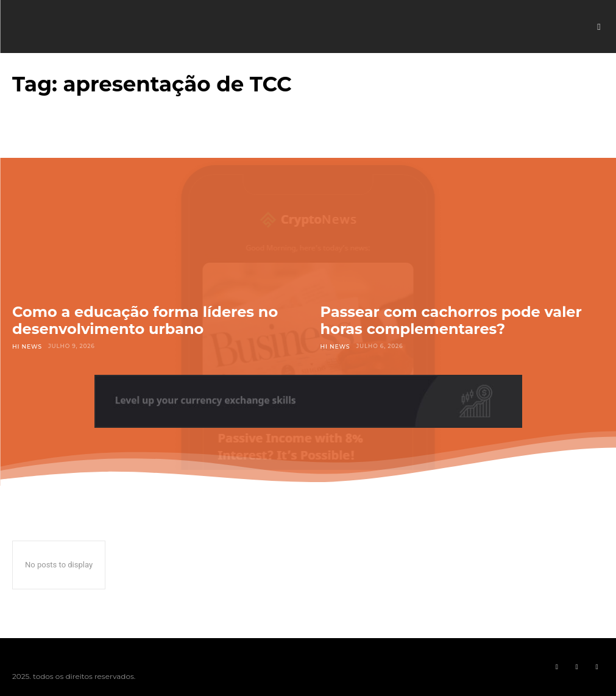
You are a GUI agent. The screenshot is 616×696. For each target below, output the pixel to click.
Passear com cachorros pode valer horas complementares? (451, 320)
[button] (599, 27)
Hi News (27, 346)
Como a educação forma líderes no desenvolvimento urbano (145, 320)
